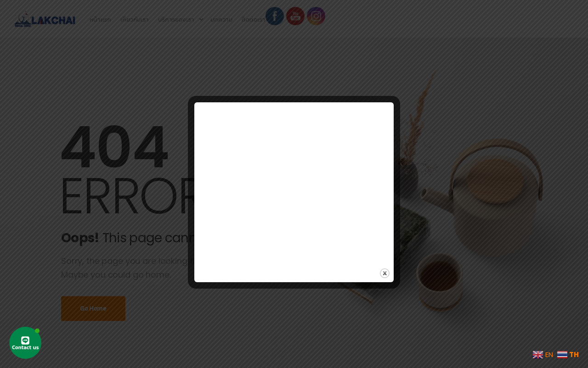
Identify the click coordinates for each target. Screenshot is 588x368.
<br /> (294, 178)
